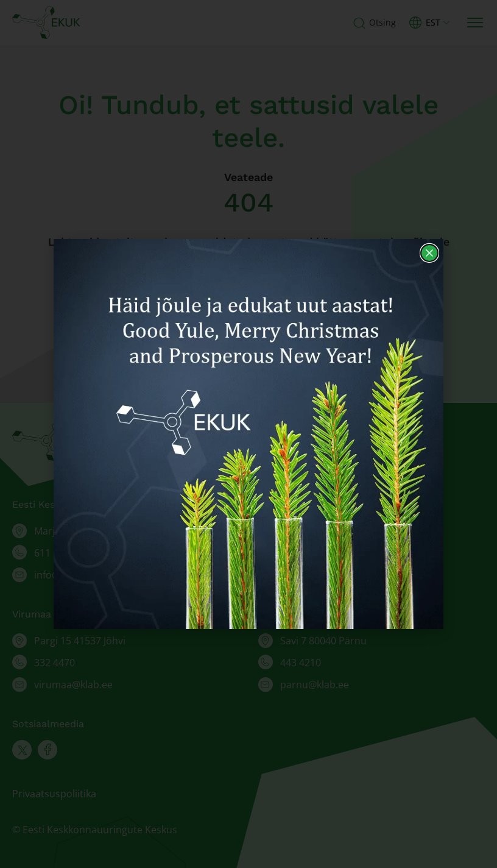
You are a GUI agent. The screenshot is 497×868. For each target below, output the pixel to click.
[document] (248, 434)
